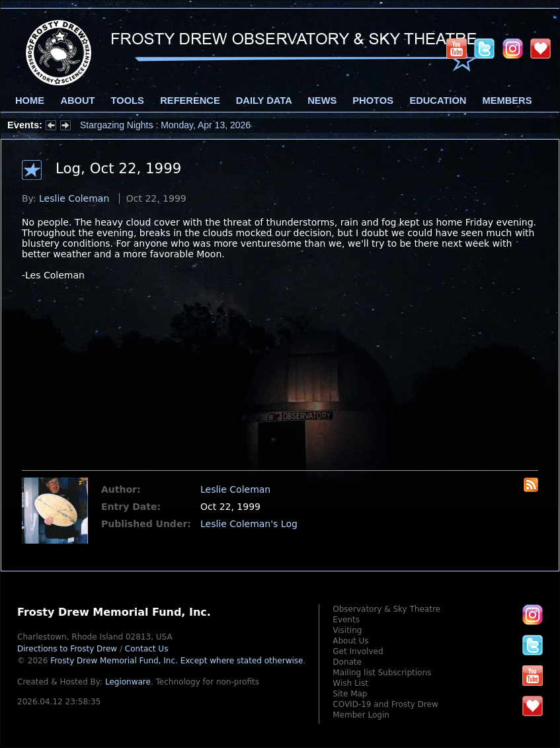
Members (507, 101)
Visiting (347, 630)
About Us (350, 641)
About (77, 101)
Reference (190, 101)
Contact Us (147, 649)
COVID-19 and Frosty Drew (385, 704)
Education (438, 101)
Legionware (128, 682)
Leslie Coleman (74, 198)
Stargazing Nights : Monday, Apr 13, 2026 (165, 125)
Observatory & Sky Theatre (386, 609)
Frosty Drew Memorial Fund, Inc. (177, 661)
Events (346, 620)
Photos (373, 101)
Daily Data (264, 101)
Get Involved (358, 651)
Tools (128, 101)
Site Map (350, 694)
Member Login (361, 715)
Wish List (350, 683)
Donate (347, 662)
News (322, 101)
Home (30, 101)
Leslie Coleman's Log (249, 524)
